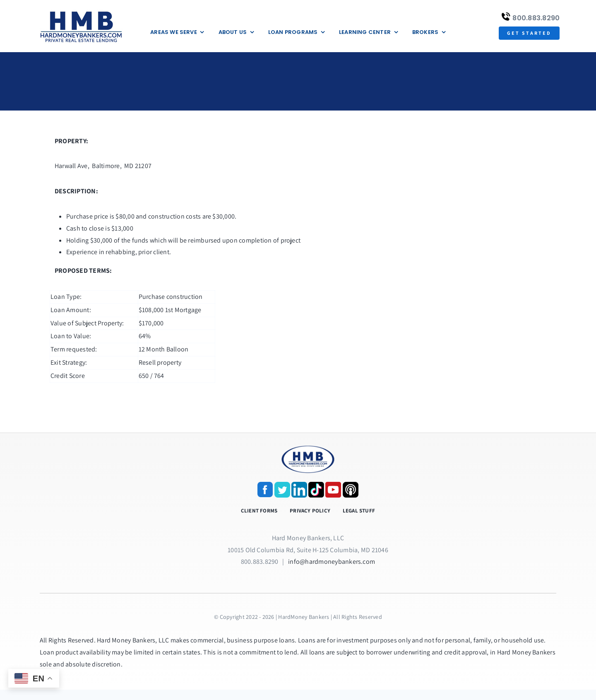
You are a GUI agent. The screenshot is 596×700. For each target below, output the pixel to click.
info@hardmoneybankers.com (332, 562)
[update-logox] (81, 11)
